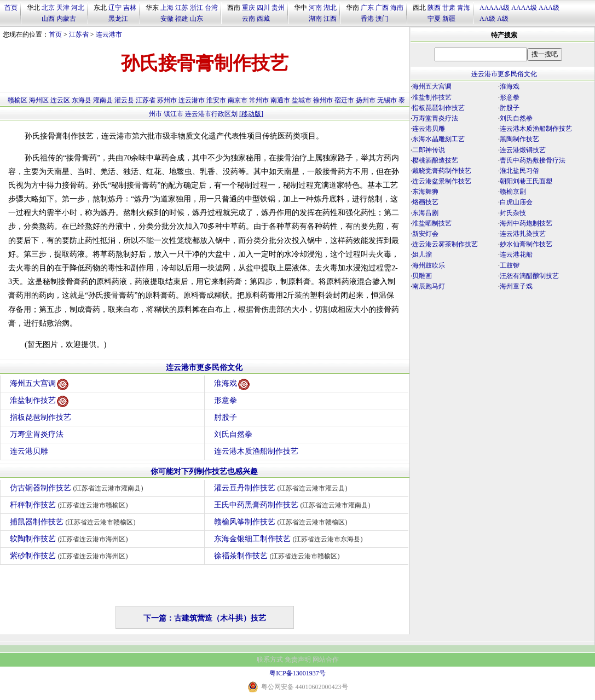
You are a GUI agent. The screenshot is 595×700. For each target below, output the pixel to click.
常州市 (259, 100)
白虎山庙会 (516, 202)
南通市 (280, 100)
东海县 (82, 100)
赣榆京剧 (513, 192)
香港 (367, 19)
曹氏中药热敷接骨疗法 (533, 160)
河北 (78, 8)
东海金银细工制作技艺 (290, 539)
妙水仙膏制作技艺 (526, 244)
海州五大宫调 (39, 384)
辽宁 (115, 8)
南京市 (238, 100)
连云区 (60, 100)
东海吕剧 (425, 213)
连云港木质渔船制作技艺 (256, 451)
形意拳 (226, 400)
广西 (382, 8)
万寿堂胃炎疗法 (37, 434)
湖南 (315, 19)
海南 (397, 8)
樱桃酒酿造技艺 (435, 160)
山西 (48, 19)
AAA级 (549, 8)
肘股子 (226, 417)
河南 (315, 8)
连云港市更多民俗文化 (204, 368)
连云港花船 (516, 254)
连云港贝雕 (29, 451)
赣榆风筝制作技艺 (282, 522)
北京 (48, 8)
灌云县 (124, 100)
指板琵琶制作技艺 (41, 417)
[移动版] (251, 114)
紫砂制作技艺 (70, 556)
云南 (249, 19)
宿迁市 (344, 100)
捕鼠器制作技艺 (74, 522)
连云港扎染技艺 (523, 234)
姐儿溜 (422, 254)
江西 (330, 19)
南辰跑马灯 (429, 286)
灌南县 (103, 100)
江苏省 (79, 34)
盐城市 (302, 100)
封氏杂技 (513, 213)
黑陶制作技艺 (519, 139)
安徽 (167, 19)
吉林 (130, 8)
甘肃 (449, 8)
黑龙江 (118, 19)
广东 (367, 8)
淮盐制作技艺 (39, 401)
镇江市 (174, 114)
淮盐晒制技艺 (432, 223)
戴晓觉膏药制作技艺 (442, 171)
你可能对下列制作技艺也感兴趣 (204, 472)
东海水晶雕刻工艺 (438, 139)
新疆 (449, 19)
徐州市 (323, 100)
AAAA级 (524, 8)
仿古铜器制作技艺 (78, 488)
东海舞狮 (425, 192)
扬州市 (366, 100)
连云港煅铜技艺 (523, 150)
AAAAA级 (495, 8)
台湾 (211, 8)
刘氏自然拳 (233, 434)
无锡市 (387, 100)
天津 (63, 8)
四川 (263, 8)
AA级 (487, 19)
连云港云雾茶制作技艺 (445, 244)
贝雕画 (422, 276)
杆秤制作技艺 (70, 505)
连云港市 (109, 34)
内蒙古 (66, 19)
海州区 (39, 100)
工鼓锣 (510, 265)
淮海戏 (232, 384)
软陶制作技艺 (70, 539)
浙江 (197, 8)
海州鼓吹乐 (429, 265)
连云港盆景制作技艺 (442, 181)
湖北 (330, 8)
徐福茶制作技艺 (278, 556)
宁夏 (434, 19)
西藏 (263, 19)
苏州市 (167, 100)
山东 (197, 19)
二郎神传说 (429, 150)
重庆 (249, 8)
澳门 (382, 19)
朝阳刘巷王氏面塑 (526, 181)
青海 (464, 8)
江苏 (182, 8)
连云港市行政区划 (211, 114)
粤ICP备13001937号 (297, 673)
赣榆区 (18, 100)
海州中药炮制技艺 (526, 223)
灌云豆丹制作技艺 (282, 488)
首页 (11, 8)
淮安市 (216, 100)
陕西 (434, 8)
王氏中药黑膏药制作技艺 (294, 505)
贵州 (278, 8)
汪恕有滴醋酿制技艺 (529, 276)
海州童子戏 (516, 286)
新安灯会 (425, 234)
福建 (182, 19)
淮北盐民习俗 (519, 171)
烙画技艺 (425, 202)
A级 (503, 19)
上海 (167, 8)
